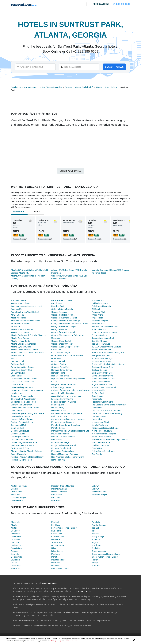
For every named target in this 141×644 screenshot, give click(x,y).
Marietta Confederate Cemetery (66, 425)
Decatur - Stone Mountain (63, 486)
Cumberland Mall (18, 425)
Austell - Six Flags (19, 486)
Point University (99, 329)
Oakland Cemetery (100, 303)
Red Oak (95, 528)
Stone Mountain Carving (102, 376)
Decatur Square (18, 434)
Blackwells (16, 534)
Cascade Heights (19, 497)
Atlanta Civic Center (20, 332)
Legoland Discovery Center (64, 402)
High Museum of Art (60, 376)
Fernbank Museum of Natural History (27, 457)
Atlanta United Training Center (24, 350)
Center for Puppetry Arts (22, 396)
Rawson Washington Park (103, 338)
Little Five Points (59, 410)
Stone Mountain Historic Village (106, 554)
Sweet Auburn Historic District (105, 557)
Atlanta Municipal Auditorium (23, 344)
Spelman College (99, 370)
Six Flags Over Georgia (102, 358)
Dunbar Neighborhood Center (24, 442)
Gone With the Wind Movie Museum (67, 355)
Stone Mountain (99, 551)
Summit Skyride (98, 390)
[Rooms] (79, 67)
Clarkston (15, 542)
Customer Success (76, 620)
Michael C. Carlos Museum (63, 437)
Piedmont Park (98, 324)
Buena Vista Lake (19, 373)
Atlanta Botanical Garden (22, 329)
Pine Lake (96, 522)
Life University (58, 408)
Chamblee (16, 539)
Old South (96, 309)
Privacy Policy (56, 641)
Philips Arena (97, 315)
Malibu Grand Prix (59, 416)
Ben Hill (14, 489)
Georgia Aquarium (59, 312)
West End (96, 566)
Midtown (95, 486)
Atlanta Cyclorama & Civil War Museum (28, 335)
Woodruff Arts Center (101, 442)
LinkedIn (78, 625)
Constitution (16, 548)
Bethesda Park (18, 364)
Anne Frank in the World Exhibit (25, 312)
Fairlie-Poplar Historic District (64, 528)
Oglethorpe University (101, 306)
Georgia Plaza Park (60, 329)
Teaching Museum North (102, 402)
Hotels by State (59, 620)
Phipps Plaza (97, 318)
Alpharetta (16, 522)
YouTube (59, 625)
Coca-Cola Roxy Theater (22, 419)
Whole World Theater (101, 437)
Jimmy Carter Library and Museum (66, 396)
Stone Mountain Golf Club (103, 379)
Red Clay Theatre (99, 341)
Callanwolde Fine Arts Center (24, 379)
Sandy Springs (98, 537)
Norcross (55, 563)
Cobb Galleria (111, 87)
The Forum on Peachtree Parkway (107, 413)
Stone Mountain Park (101, 381)
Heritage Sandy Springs (62, 370)
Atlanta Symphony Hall (21, 347)
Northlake (56, 566)
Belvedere (16, 531)
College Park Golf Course (23, 422)
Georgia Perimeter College (63, 326)
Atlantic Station (18, 355)
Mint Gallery (57, 439)
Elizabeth (55, 522)
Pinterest (87, 625)
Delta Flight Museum (20, 437)
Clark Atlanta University (21, 405)
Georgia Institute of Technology (65, 321)
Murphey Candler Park (61, 448)
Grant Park (56, 358)
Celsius (36, 211)
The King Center (99, 416)
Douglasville (16, 557)
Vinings (95, 563)
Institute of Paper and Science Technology (70, 390)
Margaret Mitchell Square (63, 422)
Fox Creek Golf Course (62, 300)
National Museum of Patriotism (65, 454)
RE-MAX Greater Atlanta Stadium (106, 347)
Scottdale (96, 539)
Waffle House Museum (102, 431)
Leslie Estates (58, 545)
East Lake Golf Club (20, 448)
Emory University (19, 454)
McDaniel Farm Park (60, 434)
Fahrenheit (19, 211)
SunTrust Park (98, 393)
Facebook (43, 625)
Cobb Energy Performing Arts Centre (27, 413)
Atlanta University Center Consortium (28, 353)
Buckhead (15, 495)
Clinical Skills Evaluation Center (25, 408)
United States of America (51, 87)
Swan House (97, 396)
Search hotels (114, 67)
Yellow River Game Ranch (103, 451)
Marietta (55, 557)
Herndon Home (58, 373)
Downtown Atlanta (59, 489)
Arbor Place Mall (18, 318)
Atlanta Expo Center (20, 338)
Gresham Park (58, 537)
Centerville (16, 537)
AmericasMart (17, 309)
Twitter (51, 625)
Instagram (69, 625)
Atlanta (99, 87)
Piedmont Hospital (100, 321)
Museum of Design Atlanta (63, 451)
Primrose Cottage (99, 335)
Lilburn (54, 548)
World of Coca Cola (100, 445)
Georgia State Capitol (61, 341)
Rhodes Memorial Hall (101, 350)
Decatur (15, 551)
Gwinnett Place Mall (60, 367)
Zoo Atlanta (97, 454)
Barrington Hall (18, 361)
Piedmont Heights (99, 495)
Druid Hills (15, 560)
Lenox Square (58, 405)
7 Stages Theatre (19, 300)
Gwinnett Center (59, 364)
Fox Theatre (57, 303)
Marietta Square (59, 428)
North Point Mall (58, 460)
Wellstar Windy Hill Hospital (104, 434)
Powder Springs (99, 525)
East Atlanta (57, 495)
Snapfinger (96, 545)
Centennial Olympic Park (22, 387)
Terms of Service (71, 641)
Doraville (15, 554)
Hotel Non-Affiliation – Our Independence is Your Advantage (90, 612)
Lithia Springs (57, 551)
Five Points (56, 500)
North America (30, 87)
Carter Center (17, 384)
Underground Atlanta (101, 422)
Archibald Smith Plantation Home (26, 321)
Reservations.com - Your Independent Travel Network (37, 612)
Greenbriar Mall (58, 361)
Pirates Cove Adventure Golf (105, 326)
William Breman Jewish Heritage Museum (110, 439)
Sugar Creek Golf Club (102, 384)
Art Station (16, 326)
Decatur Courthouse (20, 431)
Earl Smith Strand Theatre (22, 445)
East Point (16, 568)
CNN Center (16, 410)
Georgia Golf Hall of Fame (63, 315)
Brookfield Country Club (22, 370)
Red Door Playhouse (101, 344)
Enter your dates (70, 171)
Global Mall (56, 350)
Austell (14, 528)
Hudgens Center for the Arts (64, 384)
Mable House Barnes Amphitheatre (67, 413)
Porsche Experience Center (104, 332)
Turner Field (97, 419)
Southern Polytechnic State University (109, 364)
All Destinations (44, 620)
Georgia (69, 87)
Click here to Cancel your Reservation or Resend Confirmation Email (44, 604)
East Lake (56, 497)
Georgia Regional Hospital (63, 332)
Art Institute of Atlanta (21, 324)
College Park (17, 545)
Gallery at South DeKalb (62, 309)
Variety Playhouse (100, 425)
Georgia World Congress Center (66, 347)
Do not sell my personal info (99, 620)
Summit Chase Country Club (104, 387)
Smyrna (95, 542)
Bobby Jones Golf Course (23, 367)
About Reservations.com (24, 620)
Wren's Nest (97, 448)
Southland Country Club (102, 367)
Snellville (96, 548)
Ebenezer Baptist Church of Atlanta (27, 451)
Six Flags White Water (101, 361)
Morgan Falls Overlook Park (64, 445)
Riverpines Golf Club (101, 355)
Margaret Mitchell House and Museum (68, 419)
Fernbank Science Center (23, 460)
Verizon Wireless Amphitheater (105, 428)
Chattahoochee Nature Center (25, 402)
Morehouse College (60, 442)
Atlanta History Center (21, 341)
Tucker (95, 560)
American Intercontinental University (27, 306)
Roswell (95, 534)
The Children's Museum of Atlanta (106, 410)
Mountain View (58, 560)
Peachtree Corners (60, 568)
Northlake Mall (98, 300)
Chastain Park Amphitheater (23, 399)
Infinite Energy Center (61, 387)
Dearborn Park (18, 428)
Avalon (14, 358)
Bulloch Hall (16, 376)
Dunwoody (16, 566)
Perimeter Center (99, 492)
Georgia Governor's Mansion (64, 318)
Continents (16, 87)
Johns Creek (57, 542)
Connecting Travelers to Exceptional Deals (34, 615)
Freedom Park (58, 306)
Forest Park (57, 534)
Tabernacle (97, 399)
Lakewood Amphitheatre (62, 399)
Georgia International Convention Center (70, 324)
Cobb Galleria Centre (21, 416)
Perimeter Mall (98, 312)
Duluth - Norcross (59, 492)
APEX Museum (18, 315)
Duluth (14, 563)
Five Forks (56, 531)
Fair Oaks (56, 525)
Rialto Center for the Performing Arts (108, 353)
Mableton (56, 554)
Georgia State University (62, 344)
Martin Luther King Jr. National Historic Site (70, 431)
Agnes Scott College (20, 303)
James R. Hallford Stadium (63, 393)
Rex (93, 531)
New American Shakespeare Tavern (68, 457)
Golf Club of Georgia (61, 353)
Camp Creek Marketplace (22, 381)
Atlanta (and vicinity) (84, 87)
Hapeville (56, 539)
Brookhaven (17, 492)
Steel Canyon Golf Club (102, 373)
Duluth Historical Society (22, 439)
